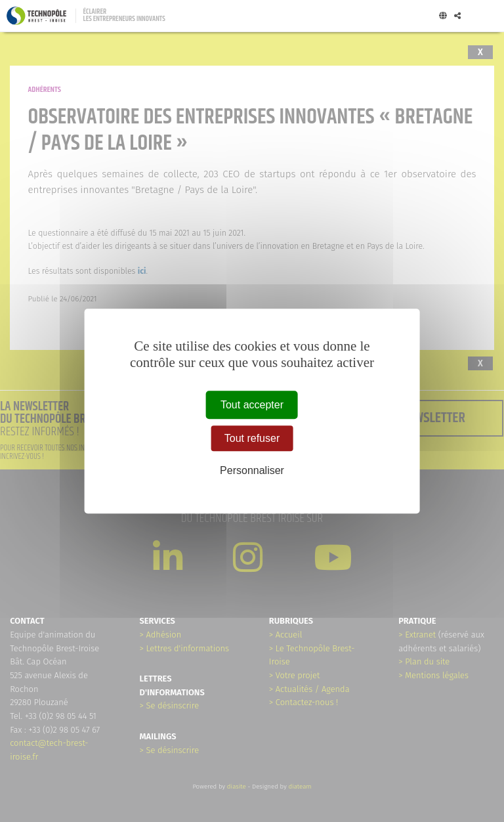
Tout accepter (252, 405)
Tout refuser (252, 438)
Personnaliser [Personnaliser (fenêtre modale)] (252, 471)
